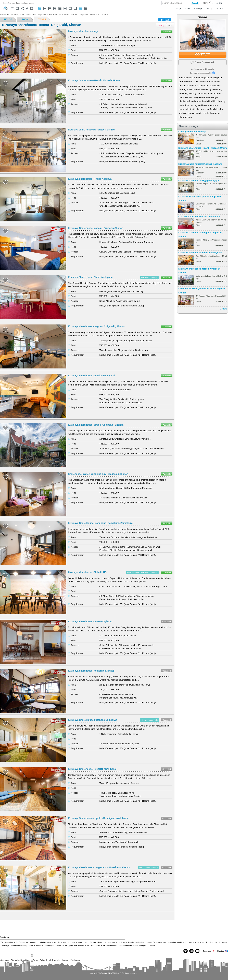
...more (224, 309)
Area (187, 8)
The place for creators (149, 867)
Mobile (57, 960)
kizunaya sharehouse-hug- (83, 31)
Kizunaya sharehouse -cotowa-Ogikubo (90, 621)
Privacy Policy (39, 960)
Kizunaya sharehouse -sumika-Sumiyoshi (91, 376)
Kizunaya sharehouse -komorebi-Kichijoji (91, 671)
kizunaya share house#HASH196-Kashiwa (92, 130)
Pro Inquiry (75, 960)
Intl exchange (133, 572)
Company (5, 960)
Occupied (167, 622)
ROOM (25, 19)
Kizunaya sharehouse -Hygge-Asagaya (90, 179)
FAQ (209, 8)
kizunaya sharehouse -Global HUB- (88, 572)
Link (49, 960)
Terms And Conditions (21, 960)
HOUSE (8, 19)
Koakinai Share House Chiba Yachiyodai (91, 277)
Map (178, 8)
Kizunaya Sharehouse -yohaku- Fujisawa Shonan (96, 228)
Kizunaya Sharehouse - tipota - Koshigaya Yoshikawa (98, 818)
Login (219, 3)
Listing (161, 26)
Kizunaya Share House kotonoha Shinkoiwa (93, 720)
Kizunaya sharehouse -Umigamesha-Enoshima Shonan (99, 867)
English (223, 951)
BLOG (219, 8)
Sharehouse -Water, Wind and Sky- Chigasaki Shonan (98, 474)
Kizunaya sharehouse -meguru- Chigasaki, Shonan (97, 326)
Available (167, 31)
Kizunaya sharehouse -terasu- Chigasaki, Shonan (96, 425)
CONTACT (202, 54)
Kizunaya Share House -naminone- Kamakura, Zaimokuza (100, 523)
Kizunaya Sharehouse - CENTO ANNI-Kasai (92, 769)
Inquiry (65, 960)
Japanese (209, 951)
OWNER (42, 19)
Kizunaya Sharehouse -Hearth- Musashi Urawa (94, 80)
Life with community (150, 277)
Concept (198, 8)
